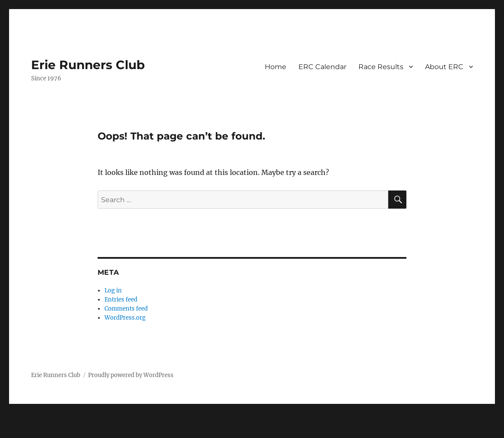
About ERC (444, 67)
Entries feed (121, 300)
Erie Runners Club (88, 65)
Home (276, 67)
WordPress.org (125, 318)
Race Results (381, 67)
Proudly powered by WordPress (131, 375)
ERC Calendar (322, 67)
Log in (113, 290)
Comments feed (126, 309)
